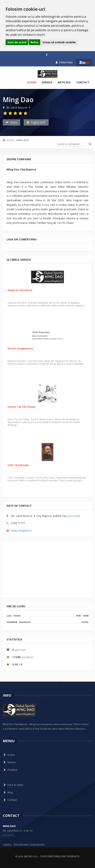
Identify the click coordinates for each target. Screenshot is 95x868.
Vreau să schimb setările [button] (59, 42)
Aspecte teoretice (20, 290)
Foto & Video (13, 785)
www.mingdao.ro (21, 530)
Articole (64, 82)
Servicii (47, 82)
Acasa (32, 82)
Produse (10, 770)
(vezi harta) (74, 516)
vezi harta (8, 835)
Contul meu (64, 62)
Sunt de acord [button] (17, 42)
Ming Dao (23, 140)
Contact (83, 82)
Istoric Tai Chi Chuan (21, 407)
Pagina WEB (36, 122)
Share (11, 122)
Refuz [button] (34, 42)
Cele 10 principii (18, 465)
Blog (8, 792)
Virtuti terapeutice (20, 348)
